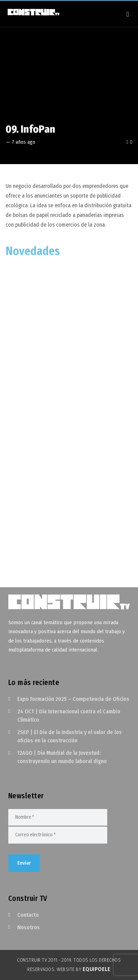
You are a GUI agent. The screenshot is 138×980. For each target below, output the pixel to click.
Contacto (28, 915)
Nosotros (29, 927)
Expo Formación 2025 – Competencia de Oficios (73, 699)
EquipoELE (97, 969)
